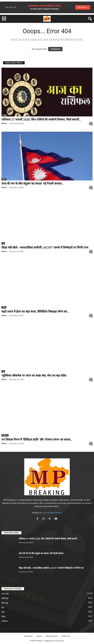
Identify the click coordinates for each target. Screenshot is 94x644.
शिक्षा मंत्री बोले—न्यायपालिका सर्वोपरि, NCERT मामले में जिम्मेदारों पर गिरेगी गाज (45, 247)
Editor (4, 123)
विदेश (4, 179)
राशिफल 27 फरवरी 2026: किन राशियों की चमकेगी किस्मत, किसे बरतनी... (41, 119)
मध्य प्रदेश (5, 594)
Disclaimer (28, 636)
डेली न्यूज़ (5, 603)
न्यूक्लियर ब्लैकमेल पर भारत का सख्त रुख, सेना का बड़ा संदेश (34, 375)
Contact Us (66, 636)
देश (3, 243)
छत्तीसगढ (5, 435)
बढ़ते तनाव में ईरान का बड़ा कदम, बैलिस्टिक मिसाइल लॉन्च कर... (35, 311)
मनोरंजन (5, 621)
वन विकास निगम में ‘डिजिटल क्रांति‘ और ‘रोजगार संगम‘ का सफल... (37, 439)
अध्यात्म (4, 115)
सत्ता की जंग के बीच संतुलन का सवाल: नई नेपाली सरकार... (33, 183)
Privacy (39, 636)
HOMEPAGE (55, 49)
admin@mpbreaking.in (52, 513)
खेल (3, 612)
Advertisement (52, 636)
